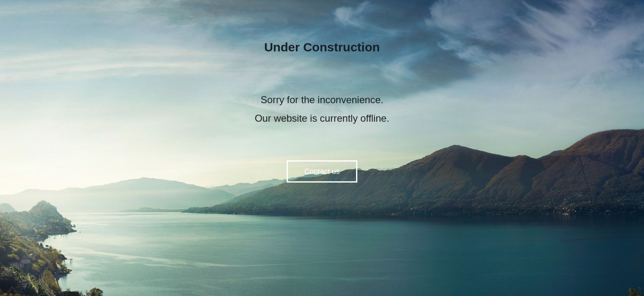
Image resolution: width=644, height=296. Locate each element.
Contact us (322, 171)
